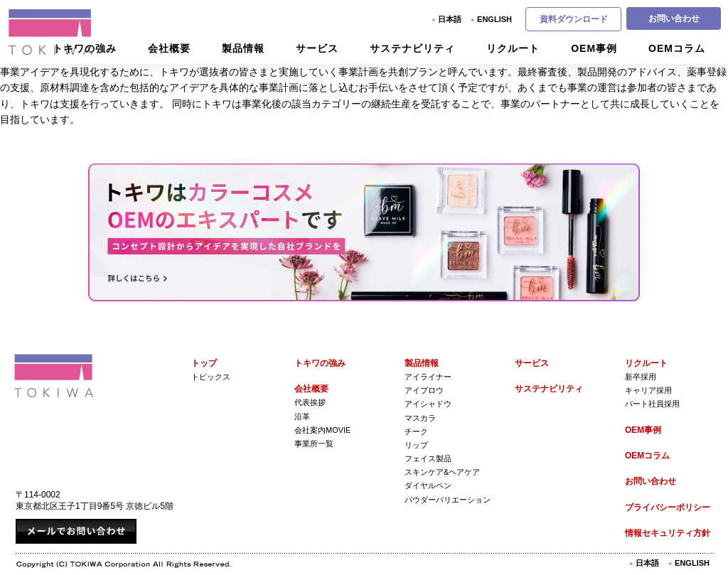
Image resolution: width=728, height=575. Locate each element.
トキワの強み (320, 363)
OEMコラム (647, 456)
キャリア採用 (648, 390)
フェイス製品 (428, 458)
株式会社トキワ (51, 32)
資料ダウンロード (574, 19)
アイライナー (428, 377)
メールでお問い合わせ (76, 531)
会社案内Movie (322, 430)
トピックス (211, 377)
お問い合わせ (674, 18)
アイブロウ (424, 390)
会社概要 (311, 389)
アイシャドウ (428, 404)
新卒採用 (641, 377)
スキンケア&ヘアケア (442, 472)
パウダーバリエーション (448, 500)
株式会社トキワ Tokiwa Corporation (54, 376)
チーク (416, 431)
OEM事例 (643, 430)
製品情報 (422, 363)
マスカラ (420, 418)
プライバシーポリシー (668, 507)
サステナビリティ (549, 389)
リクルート (646, 363)
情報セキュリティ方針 (668, 533)
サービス (532, 363)
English (494, 19)
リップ (416, 445)
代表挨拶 (310, 402)
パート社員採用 (652, 404)
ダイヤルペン (428, 485)
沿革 (302, 417)
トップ (204, 363)
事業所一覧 (314, 444)
